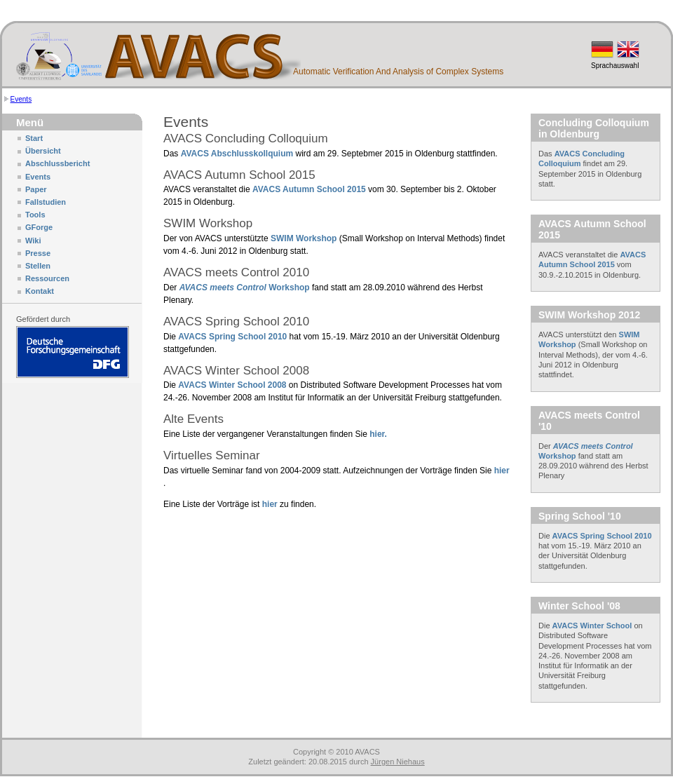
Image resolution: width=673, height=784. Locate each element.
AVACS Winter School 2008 (233, 385)
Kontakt (40, 291)
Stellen (38, 266)
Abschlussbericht (57, 163)
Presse (38, 253)
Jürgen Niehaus (398, 762)
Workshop (245, 288)
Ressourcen (47, 278)
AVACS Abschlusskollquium (237, 154)
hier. (378, 434)
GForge (39, 227)
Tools (35, 215)
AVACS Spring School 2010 (233, 337)
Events (21, 99)
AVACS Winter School (592, 626)
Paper (36, 189)
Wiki (33, 241)
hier (502, 471)
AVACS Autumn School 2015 (309, 189)
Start (34, 138)
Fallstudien (46, 202)
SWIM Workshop (304, 238)
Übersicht (43, 151)
